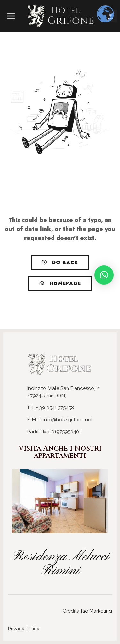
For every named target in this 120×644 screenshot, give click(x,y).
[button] (104, 275)
